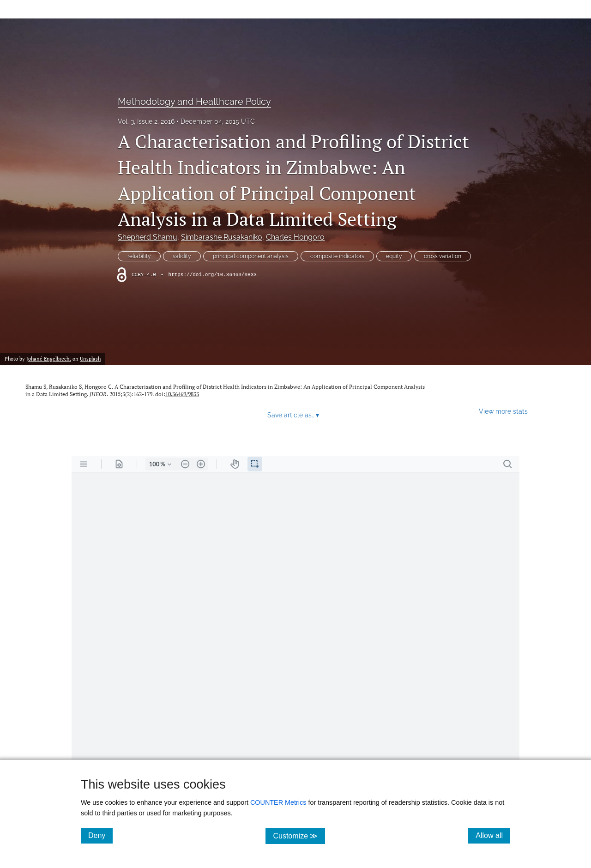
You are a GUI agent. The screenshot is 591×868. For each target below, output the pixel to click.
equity (394, 256)
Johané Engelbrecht (49, 359)
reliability (139, 256)
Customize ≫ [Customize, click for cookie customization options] (299, 835)
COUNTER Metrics (278, 802)
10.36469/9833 (182, 394)
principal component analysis (251, 256)
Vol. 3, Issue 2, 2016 (146, 121)
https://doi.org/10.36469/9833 (212, 275)
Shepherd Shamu (148, 237)
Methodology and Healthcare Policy (194, 102)
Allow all (493, 835)
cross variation (443, 256)
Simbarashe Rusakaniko (222, 237)
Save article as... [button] (293, 415)
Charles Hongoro (295, 237)
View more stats (503, 411)
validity (182, 256)
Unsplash (90, 359)
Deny (100, 835)
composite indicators (337, 256)
